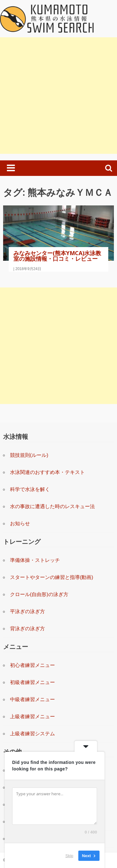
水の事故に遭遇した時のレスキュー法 (52, 506)
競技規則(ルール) (29, 455)
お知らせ (20, 524)
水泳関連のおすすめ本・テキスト (47, 472)
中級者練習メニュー (32, 699)
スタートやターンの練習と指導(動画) (52, 577)
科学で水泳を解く (30, 489)
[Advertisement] (58, 96)
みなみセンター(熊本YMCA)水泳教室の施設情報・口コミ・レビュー (57, 256)
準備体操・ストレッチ (35, 560)
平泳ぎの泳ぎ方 (27, 611)
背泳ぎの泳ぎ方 (27, 629)
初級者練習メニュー (32, 682)
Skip (69, 855)
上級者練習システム (32, 734)
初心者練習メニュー (32, 665)
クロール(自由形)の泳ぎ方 (39, 594)
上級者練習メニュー (32, 716)
